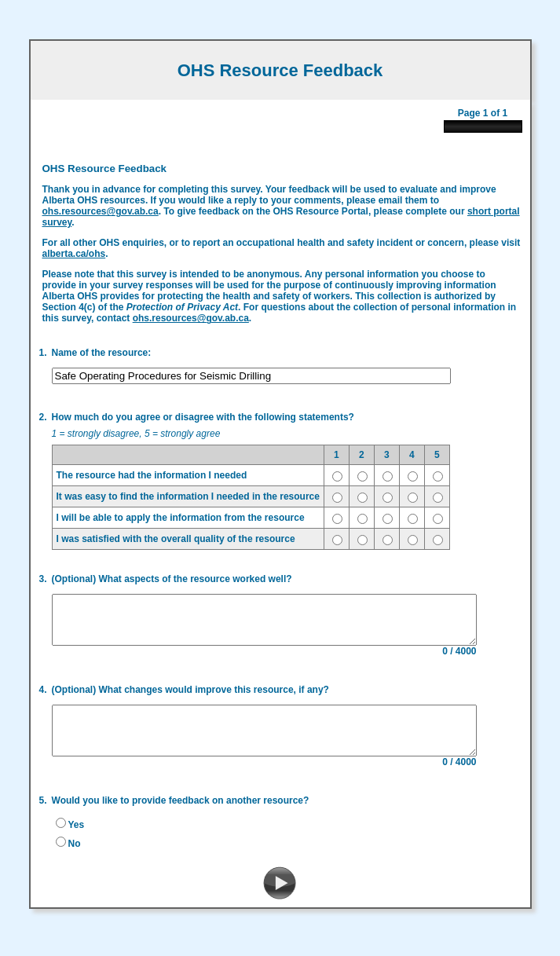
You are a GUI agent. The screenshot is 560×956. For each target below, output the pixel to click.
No (69, 852)
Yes (71, 833)
